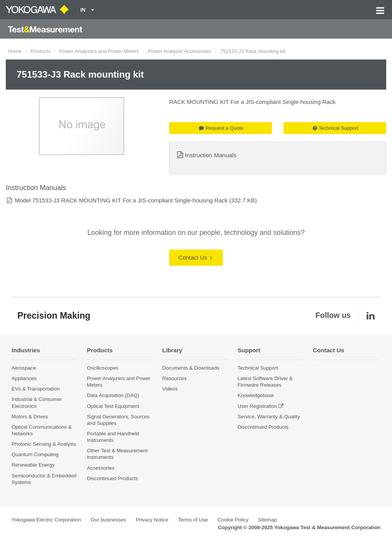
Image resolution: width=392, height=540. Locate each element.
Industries (26, 350)
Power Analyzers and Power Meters (99, 51)
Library (172, 350)
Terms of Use (193, 520)
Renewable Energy (33, 465)
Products (40, 51)
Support (249, 350)
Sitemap (267, 520)
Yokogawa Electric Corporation (46, 520)
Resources (174, 378)
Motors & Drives (30, 417)
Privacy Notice (152, 520)
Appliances (24, 378)
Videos (170, 389)
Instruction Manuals (211, 155)
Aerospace (24, 368)
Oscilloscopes (103, 368)
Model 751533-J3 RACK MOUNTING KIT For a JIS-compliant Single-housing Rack (121, 200)
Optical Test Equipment (113, 406)
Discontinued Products (112, 478)
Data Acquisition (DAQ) (113, 395)
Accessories (101, 468)
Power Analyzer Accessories (179, 51)
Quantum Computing (35, 454)
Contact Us (195, 257)
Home (15, 51)
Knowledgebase (256, 395)
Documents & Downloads (191, 368)
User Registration (257, 406)
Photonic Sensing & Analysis (44, 444)
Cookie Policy (233, 520)
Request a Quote (221, 128)
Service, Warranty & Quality (269, 417)
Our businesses (109, 520)
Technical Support (336, 128)
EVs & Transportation (36, 389)
